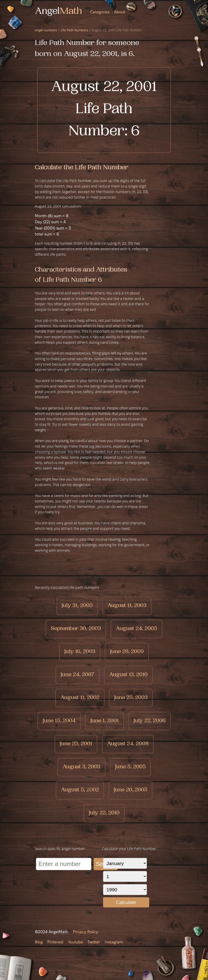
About (120, 12)
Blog (39, 942)
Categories (100, 12)
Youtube (76, 942)
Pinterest (55, 942)
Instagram (114, 942)
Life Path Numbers (74, 31)
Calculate (126, 902)
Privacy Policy (85, 932)
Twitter (94, 942)
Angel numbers (46, 31)
